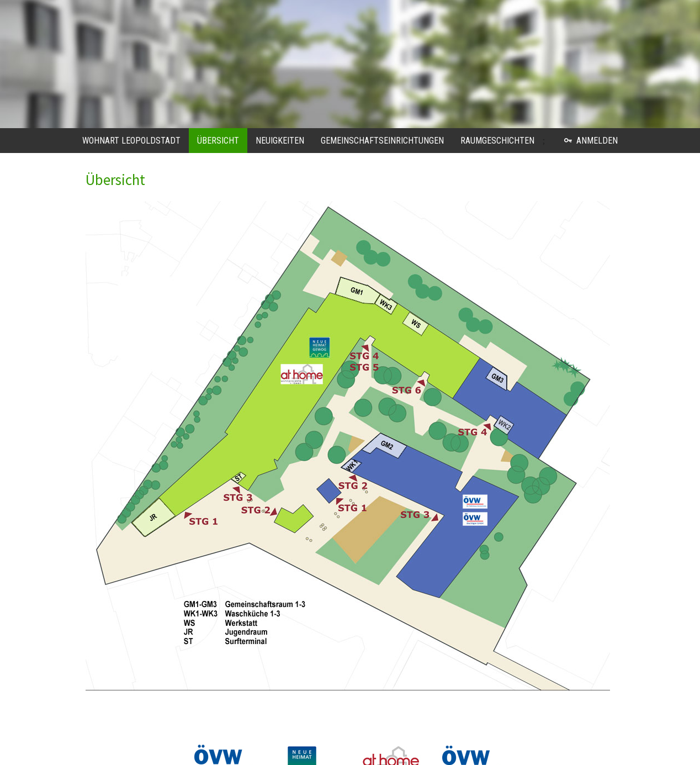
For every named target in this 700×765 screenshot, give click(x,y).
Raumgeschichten (497, 141)
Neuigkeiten (280, 141)
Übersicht (218, 141)
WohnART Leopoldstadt (131, 141)
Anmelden (591, 141)
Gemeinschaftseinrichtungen (382, 141)
